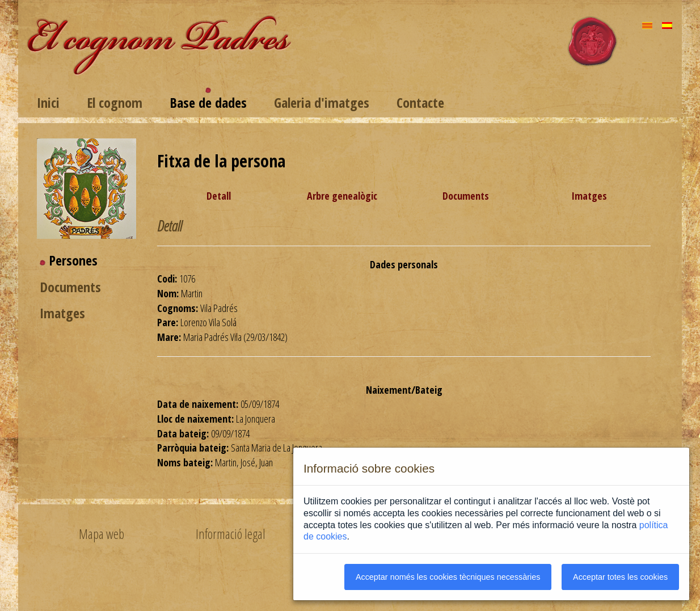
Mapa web (102, 534)
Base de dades (208, 102)
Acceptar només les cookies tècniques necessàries (448, 577)
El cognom (115, 102)
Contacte (420, 102)
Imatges (62, 313)
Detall (219, 196)
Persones (73, 260)
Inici (48, 102)
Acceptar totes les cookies (620, 577)
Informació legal (231, 534)
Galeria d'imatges (322, 102)
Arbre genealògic (342, 196)
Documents (70, 287)
